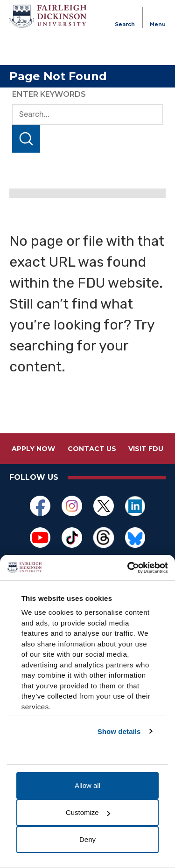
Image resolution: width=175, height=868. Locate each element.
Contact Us (92, 449)
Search (26, 139)
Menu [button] (158, 24)
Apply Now (33, 449)
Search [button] (125, 24)
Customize (88, 812)
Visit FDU (146, 449)
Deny (87, 839)
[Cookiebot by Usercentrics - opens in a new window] (127, 568)
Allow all (87, 785)
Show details (119, 731)
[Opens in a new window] (40, 506)
